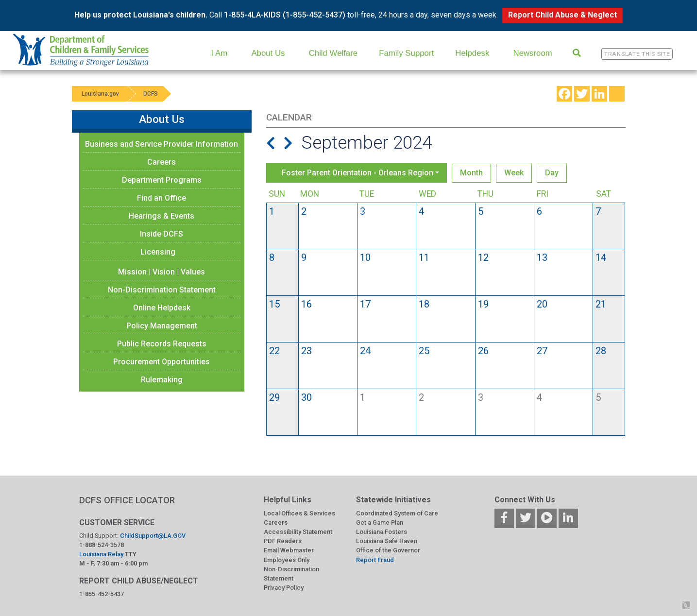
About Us (268, 53)
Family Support (406, 53)
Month (471, 173)
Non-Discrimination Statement (162, 290)
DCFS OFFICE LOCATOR (127, 500)
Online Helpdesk (162, 308)
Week (514, 173)
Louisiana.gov (100, 94)
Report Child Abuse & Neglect (562, 15)
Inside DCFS (161, 234)
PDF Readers (283, 541)
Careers (161, 162)
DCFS (151, 94)
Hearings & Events (161, 216)
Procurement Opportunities (161, 362)
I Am (220, 53)
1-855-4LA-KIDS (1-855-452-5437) (285, 15)
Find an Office (161, 198)
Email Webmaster (289, 550)
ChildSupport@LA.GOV (153, 536)
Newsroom (533, 53)
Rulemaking (162, 380)
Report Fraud (375, 560)
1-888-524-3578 (102, 545)
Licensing (158, 252)
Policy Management (162, 326)
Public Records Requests (162, 344)
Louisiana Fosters (382, 532)
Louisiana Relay (102, 554)
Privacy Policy (284, 588)
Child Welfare (333, 53)
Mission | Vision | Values (161, 272)
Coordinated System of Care (397, 513)
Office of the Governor (388, 550)
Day (552, 173)
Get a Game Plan (380, 522)
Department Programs (162, 180)
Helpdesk (472, 53)
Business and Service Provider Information (161, 144)
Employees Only (287, 560)
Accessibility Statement (298, 532)
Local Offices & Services (299, 513)
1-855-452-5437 (102, 594)
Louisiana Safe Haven (387, 541)
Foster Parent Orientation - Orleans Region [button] (357, 173)
